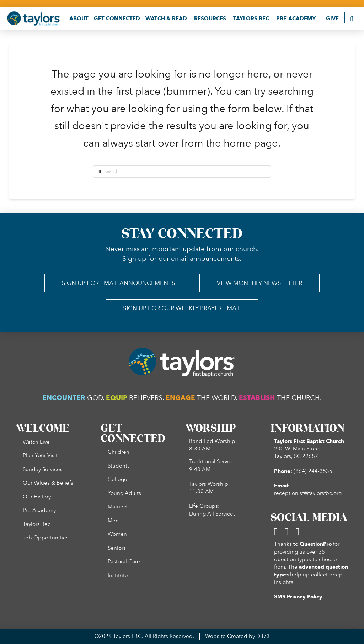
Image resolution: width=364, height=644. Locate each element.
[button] (79, 19)
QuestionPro (316, 544)
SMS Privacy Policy (298, 597)
